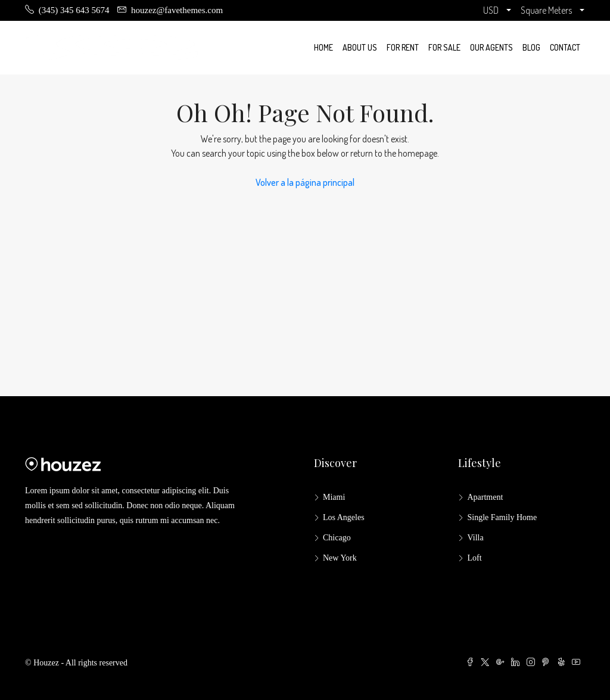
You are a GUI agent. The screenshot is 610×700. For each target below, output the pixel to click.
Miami (334, 497)
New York (340, 558)
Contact (565, 47)
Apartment (485, 497)
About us (360, 47)
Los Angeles (344, 517)
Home (323, 47)
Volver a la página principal (305, 182)
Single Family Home (502, 517)
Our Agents (491, 47)
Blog (531, 47)
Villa (475, 538)
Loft (474, 558)
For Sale (444, 47)
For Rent (403, 47)
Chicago (337, 538)
